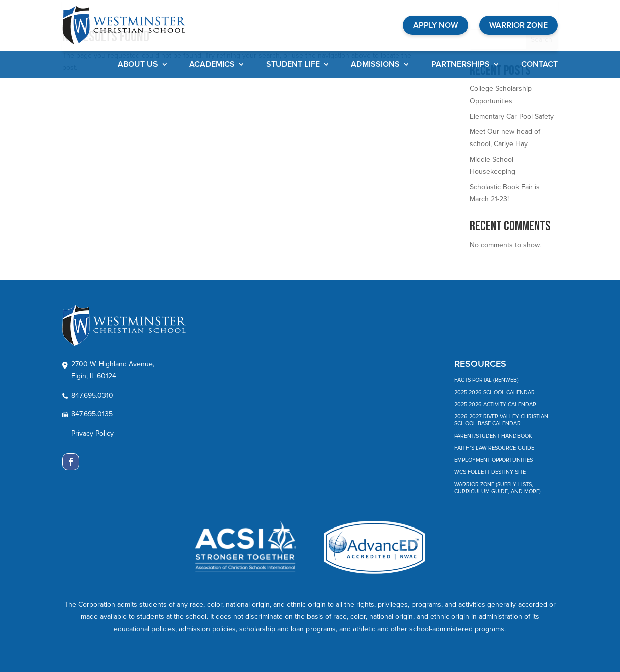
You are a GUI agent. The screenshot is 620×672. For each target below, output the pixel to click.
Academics (212, 65)
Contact (539, 65)
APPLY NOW (435, 25)
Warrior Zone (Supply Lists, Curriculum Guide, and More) (498, 488)
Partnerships (460, 65)
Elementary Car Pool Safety (512, 116)
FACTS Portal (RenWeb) (486, 380)
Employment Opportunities (494, 460)
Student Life (293, 65)
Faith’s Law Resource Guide (494, 448)
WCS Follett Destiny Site (490, 472)
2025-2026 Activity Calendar (495, 404)
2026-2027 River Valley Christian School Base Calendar (501, 420)
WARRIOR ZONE (519, 25)
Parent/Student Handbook (493, 436)
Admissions (375, 65)
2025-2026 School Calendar (495, 392)
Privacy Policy (92, 433)
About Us (138, 65)
